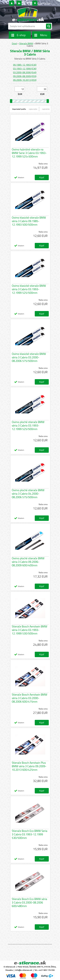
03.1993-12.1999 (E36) (25, 69)
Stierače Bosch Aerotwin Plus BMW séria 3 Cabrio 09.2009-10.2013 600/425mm (29, 766)
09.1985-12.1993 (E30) (25, 65)
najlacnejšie (33, 109)
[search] (49, 26)
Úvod (14, 43)
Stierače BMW (26, 43)
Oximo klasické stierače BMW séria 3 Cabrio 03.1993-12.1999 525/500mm (29, 289)
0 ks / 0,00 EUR (44, 4)
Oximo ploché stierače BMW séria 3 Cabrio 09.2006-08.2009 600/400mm (28, 562)
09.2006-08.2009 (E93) (25, 76)
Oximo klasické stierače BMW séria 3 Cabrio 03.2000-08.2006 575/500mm (29, 357)
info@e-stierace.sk (24, 970)
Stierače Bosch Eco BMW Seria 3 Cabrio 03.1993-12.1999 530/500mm (30, 834)
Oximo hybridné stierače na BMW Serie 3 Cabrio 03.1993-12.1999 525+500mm (29, 153)
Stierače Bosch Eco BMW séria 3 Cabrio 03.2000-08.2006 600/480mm (29, 903)
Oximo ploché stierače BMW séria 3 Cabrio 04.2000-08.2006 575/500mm (28, 494)
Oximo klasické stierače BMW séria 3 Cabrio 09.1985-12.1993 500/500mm (29, 221)
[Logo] (28, 14)
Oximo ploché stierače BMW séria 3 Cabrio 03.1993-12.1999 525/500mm (28, 426)
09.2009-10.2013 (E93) (25, 80)
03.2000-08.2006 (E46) (25, 72)
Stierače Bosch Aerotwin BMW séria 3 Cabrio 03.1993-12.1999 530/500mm (30, 630)
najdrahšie (46, 109)
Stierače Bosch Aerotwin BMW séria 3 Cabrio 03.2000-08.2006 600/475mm (30, 698)
